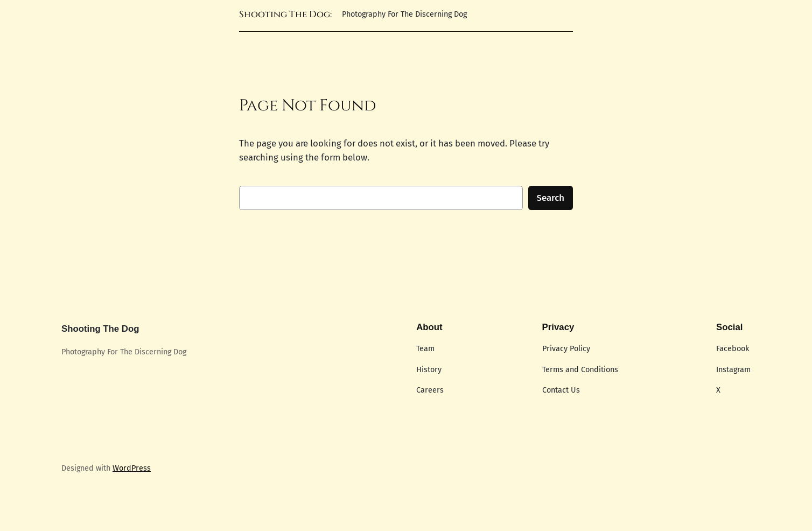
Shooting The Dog (100, 329)
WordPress (132, 468)
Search (551, 198)
